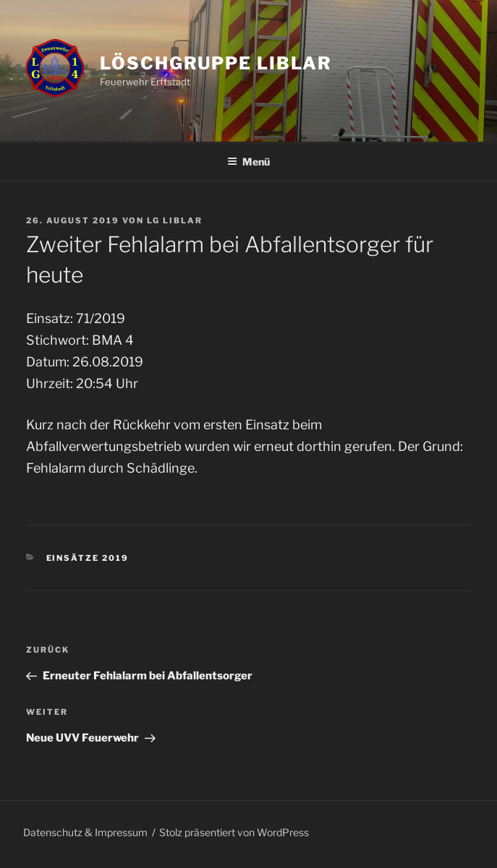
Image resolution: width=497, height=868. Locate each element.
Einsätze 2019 (88, 558)
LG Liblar (175, 220)
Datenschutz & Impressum (85, 832)
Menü (248, 162)
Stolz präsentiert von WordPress (234, 832)
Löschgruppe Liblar (216, 63)
